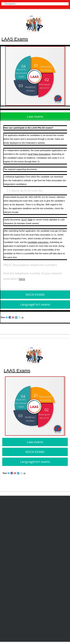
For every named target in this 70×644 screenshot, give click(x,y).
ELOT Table (27, 220)
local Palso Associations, (39, 154)
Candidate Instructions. (38, 242)
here (22, 279)
